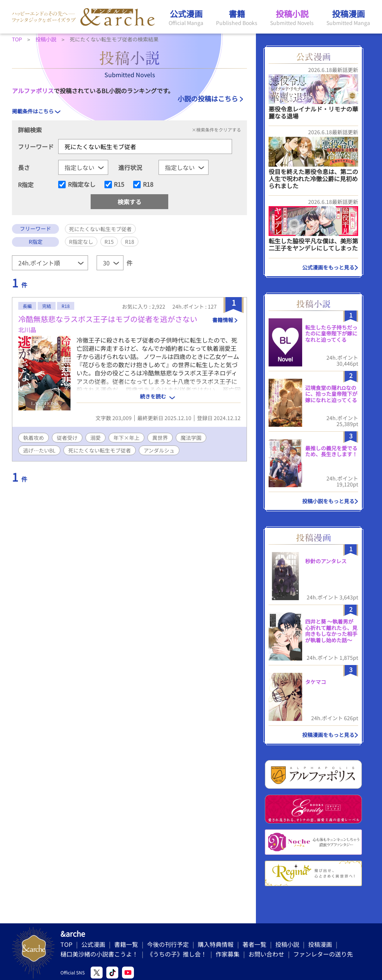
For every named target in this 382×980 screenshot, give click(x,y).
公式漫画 (93, 944)
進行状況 (130, 167)
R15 (119, 185)
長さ (24, 167)
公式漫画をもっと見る (328, 267)
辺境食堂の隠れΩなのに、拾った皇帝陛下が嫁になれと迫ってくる (331, 394)
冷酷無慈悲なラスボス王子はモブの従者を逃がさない (108, 319)
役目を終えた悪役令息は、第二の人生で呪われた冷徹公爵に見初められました (313, 179)
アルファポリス (33, 91)
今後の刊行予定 (168, 944)
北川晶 (27, 330)
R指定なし (82, 185)
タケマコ (316, 682)
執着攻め (34, 438)
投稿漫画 (320, 944)
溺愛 (95, 438)
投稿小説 (287, 944)
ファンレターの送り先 (323, 954)
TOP (66, 944)
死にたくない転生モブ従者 (100, 450)
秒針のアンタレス (326, 561)
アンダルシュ (159, 450)
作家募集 (228, 954)
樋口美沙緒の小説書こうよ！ (99, 954)
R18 (148, 185)
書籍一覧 (126, 944)
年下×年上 (126, 438)
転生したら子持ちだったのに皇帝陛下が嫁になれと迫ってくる (331, 334)
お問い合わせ (266, 954)
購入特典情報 (216, 944)
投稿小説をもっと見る (328, 501)
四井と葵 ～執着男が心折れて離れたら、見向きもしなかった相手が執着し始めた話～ (331, 631)
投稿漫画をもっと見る (328, 735)
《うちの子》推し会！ (177, 954)
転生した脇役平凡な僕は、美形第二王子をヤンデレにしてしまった (313, 244)
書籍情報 (223, 320)
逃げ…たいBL (39, 450)
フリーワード (36, 146)
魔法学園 (191, 438)
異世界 (160, 438)
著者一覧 (254, 944)
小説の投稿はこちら (208, 98)
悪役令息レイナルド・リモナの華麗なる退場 (313, 112)
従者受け (67, 438)
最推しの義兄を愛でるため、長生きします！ (331, 451)
